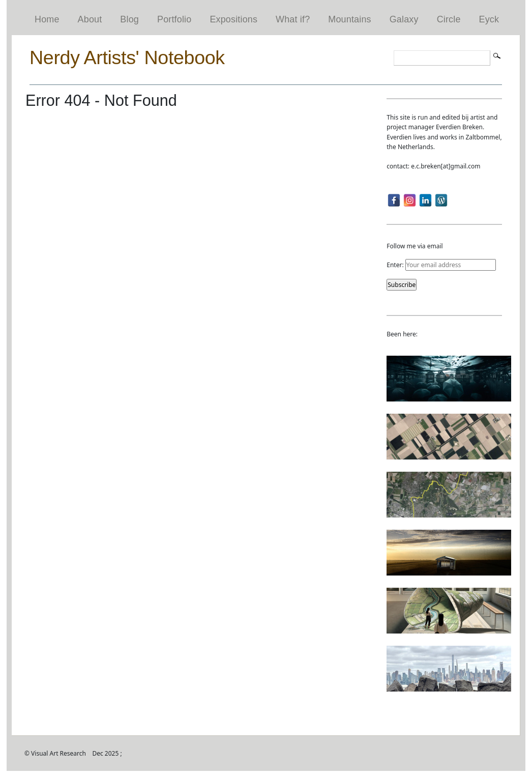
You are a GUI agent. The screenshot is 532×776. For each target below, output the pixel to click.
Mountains (349, 19)
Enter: (441, 265)
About (90, 19)
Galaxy (404, 19)
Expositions (233, 19)
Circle (449, 19)
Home (47, 19)
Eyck (489, 19)
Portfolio (174, 19)
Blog (129, 19)
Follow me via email (415, 246)
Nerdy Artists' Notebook (127, 58)
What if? (293, 19)
